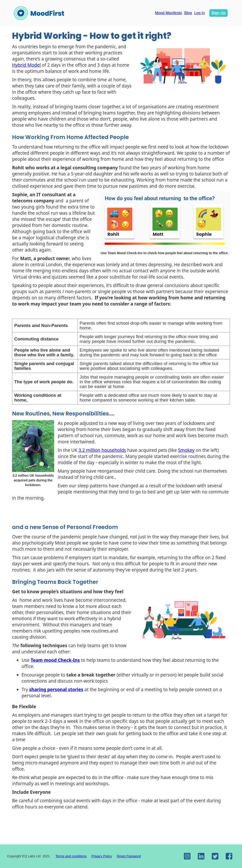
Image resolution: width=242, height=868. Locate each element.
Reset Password (129, 856)
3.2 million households (102, 450)
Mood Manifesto (169, 13)
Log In (199, 13)
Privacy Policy (102, 856)
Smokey (186, 450)
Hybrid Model (26, 65)
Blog (188, 13)
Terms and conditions (71, 856)
